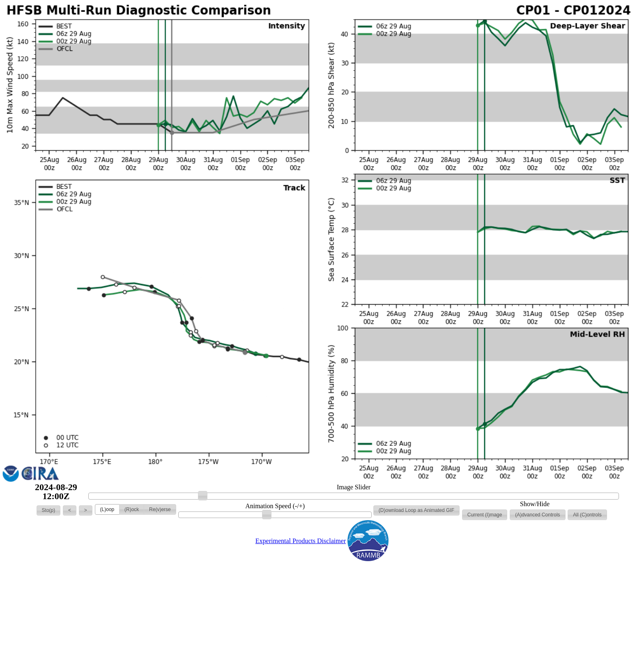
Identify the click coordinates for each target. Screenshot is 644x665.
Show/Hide (535, 504)
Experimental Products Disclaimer (301, 541)
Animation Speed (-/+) (275, 506)
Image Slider (354, 487)
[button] (49, 511)
